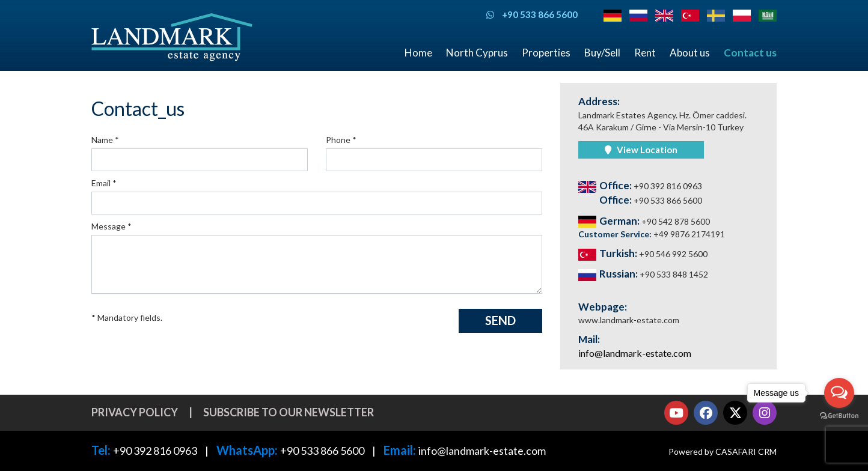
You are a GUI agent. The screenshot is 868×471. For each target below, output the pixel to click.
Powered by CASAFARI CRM (723, 451)
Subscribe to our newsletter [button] (289, 412)
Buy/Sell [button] (602, 53)
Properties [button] (546, 53)
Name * (105, 140)
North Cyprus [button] (477, 53)
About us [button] (690, 53)
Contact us (750, 53)
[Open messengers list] (839, 393)
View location (641, 150)
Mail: (589, 339)
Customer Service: (652, 234)
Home (418, 53)
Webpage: (603, 307)
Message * (112, 226)
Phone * (341, 140)
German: (644, 221)
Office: (640, 186)
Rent (645, 53)
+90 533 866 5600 (322, 451)
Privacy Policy (135, 412)
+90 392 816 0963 (155, 451)
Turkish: (643, 254)
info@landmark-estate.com (635, 353)
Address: (599, 101)
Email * (104, 183)
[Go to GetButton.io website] (839, 416)
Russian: (643, 274)
